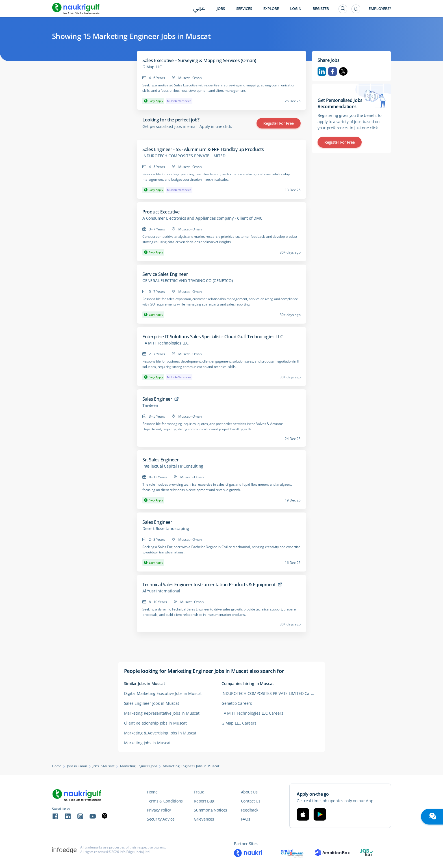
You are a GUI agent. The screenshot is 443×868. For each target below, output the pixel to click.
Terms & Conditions (165, 801)
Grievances (204, 819)
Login (296, 9)
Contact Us (251, 801)
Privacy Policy (159, 810)
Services (244, 9)
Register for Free (279, 123)
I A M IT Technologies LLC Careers (252, 713)
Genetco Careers (237, 703)
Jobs (221, 9)
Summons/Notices (210, 810)
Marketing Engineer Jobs (139, 766)
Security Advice (161, 819)
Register (321, 9)
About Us (249, 792)
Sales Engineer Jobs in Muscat (152, 703)
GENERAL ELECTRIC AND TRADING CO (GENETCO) (188, 281)
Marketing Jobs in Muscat (147, 743)
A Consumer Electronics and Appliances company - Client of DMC (202, 218)
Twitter (343, 71)
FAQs (246, 819)
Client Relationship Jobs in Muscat (155, 723)
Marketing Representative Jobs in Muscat (162, 713)
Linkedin (322, 71)
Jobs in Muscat (104, 766)
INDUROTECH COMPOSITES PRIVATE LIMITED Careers (270, 693)
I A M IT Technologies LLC (166, 343)
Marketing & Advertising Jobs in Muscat (160, 733)
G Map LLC (152, 67)
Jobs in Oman (77, 766)
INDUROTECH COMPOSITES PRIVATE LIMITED (184, 156)
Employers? (380, 9)
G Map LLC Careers (239, 723)
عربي (199, 9)
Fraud (199, 792)
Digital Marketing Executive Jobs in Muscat (163, 693)
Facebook (333, 71)
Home (57, 766)
